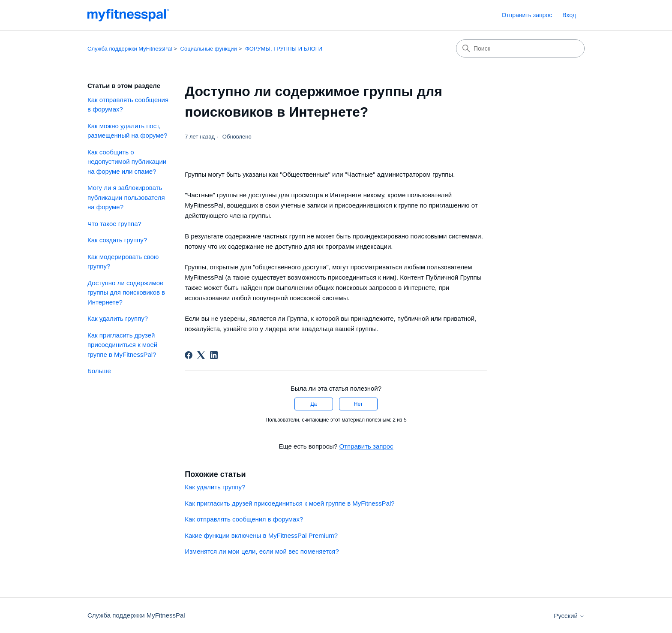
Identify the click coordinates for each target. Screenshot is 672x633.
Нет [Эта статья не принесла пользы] (358, 404)
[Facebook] (189, 355)
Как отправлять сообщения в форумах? (128, 105)
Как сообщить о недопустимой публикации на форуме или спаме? (127, 162)
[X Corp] (201, 355)
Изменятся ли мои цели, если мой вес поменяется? (262, 551)
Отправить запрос (527, 15)
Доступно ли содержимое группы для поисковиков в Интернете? (126, 292)
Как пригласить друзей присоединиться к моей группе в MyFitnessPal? (122, 345)
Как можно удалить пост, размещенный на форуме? (127, 131)
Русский (569, 616)
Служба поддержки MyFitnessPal (130, 49)
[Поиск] (520, 48)
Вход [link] (569, 15)
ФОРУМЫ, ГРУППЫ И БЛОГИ (284, 49)
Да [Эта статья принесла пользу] (313, 404)
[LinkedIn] (214, 355)
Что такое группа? (114, 224)
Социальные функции (209, 49)
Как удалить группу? (118, 318)
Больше (99, 371)
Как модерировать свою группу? (123, 262)
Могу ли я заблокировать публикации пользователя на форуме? (126, 197)
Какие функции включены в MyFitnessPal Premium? (261, 535)
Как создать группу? (117, 240)
